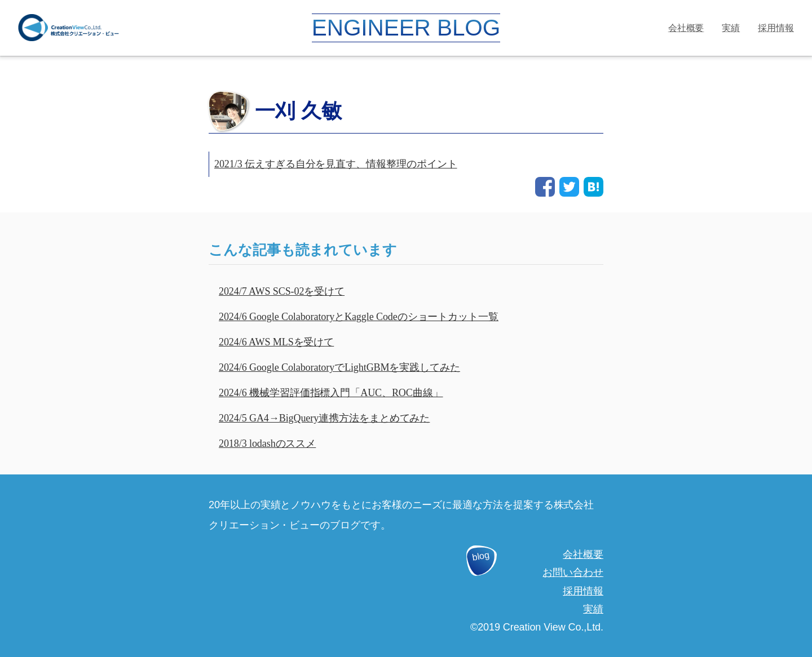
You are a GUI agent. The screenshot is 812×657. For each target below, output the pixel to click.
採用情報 (776, 28)
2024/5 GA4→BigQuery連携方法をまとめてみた (324, 418)
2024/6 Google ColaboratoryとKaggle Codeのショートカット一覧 (359, 317)
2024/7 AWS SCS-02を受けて (282, 291)
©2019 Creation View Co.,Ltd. (537, 627)
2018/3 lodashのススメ (267, 443)
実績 (731, 28)
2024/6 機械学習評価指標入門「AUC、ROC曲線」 (331, 393)
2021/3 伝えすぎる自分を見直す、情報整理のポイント (336, 164)
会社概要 (686, 28)
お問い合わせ (573, 572)
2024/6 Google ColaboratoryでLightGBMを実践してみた (339, 367)
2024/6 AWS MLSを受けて (276, 342)
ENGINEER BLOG (406, 28)
